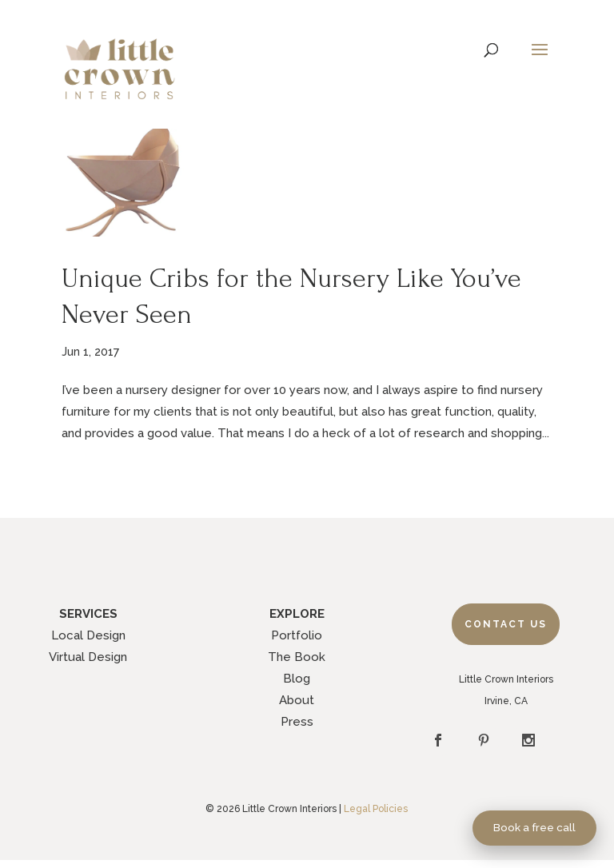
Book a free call (534, 827)
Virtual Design (88, 657)
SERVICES (88, 614)
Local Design (88, 635)
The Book (297, 657)
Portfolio (297, 635)
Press (297, 722)
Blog (297, 679)
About (297, 700)
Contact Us (506, 624)
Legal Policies (376, 809)
